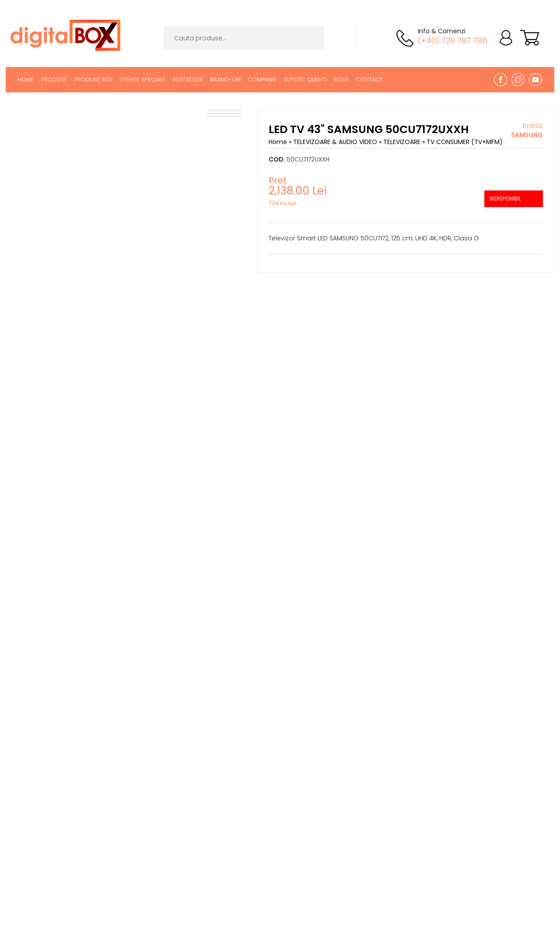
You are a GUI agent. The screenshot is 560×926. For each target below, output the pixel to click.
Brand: (527, 130)
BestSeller (188, 79)
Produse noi (93, 79)
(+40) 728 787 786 (453, 40)
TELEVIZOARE (403, 142)
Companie (262, 79)
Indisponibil (505, 199)
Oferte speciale (142, 79)
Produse (54, 79)
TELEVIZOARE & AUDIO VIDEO (336, 142)
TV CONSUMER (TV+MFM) (465, 142)
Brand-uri (225, 79)
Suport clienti (305, 79)
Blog (341, 79)
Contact (369, 79)
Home (26, 79)
